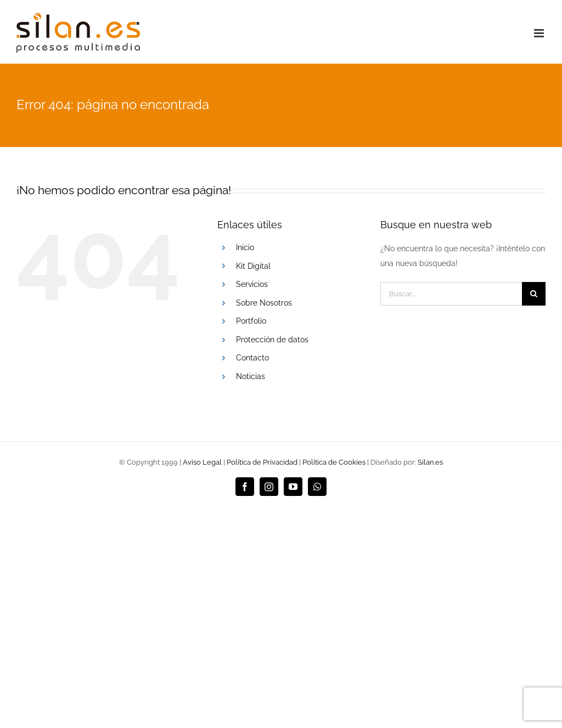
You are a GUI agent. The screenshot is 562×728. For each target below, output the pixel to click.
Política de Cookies (334, 462)
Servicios (252, 284)
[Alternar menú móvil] (540, 33)
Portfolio (251, 321)
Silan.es (430, 462)
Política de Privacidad (262, 462)
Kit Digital (253, 266)
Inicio (245, 247)
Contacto (252, 358)
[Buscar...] (451, 294)
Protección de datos (272, 340)
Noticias (251, 376)
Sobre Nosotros (264, 303)
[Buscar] (534, 294)
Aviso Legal (202, 462)
